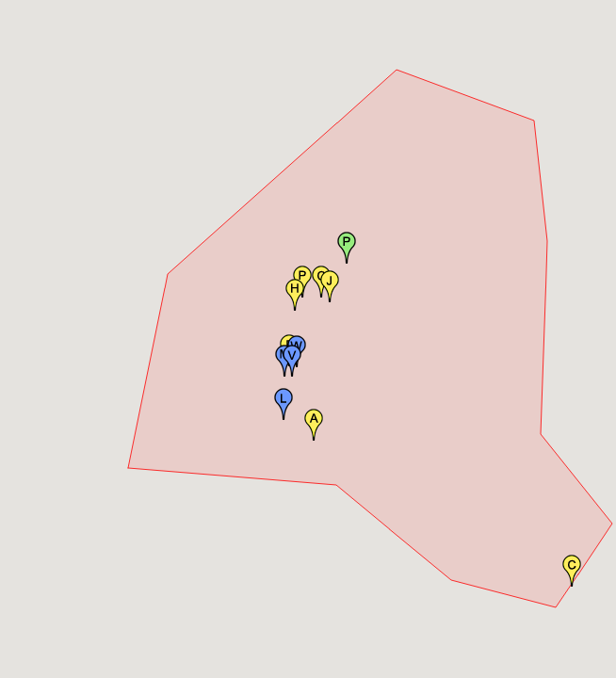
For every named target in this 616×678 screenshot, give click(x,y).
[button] (314, 425)
